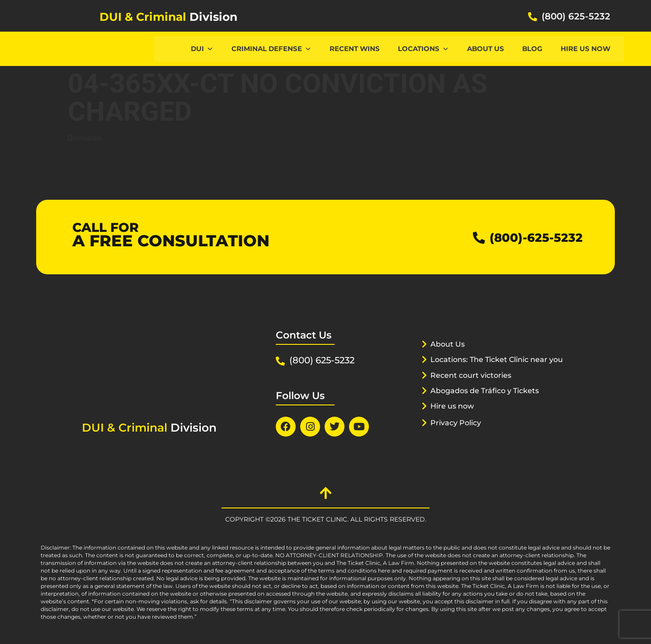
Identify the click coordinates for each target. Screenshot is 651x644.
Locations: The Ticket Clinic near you (492, 371)
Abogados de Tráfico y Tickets (489, 402)
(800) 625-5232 (576, 16)
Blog (532, 49)
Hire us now (585, 49)
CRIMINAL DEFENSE (271, 49)
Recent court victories (474, 386)
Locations (423, 49)
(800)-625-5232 (530, 237)
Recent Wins (355, 49)
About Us (486, 49)
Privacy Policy (458, 434)
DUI (202, 49)
